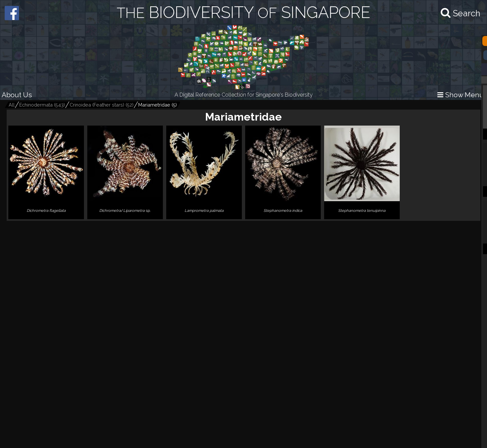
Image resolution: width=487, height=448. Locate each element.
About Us (17, 95)
